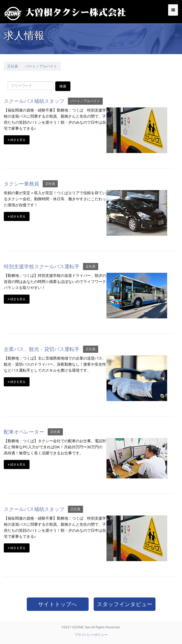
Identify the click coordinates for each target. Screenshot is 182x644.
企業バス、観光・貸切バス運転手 (42, 349)
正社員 (13, 66)
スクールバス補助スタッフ (34, 101)
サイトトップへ (58, 604)
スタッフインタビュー (125, 604)
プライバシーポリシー (91, 635)
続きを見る (17, 140)
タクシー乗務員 (21, 184)
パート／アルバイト (41, 66)
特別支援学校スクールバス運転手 (42, 267)
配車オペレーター (24, 432)
